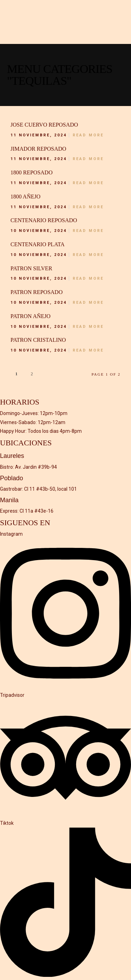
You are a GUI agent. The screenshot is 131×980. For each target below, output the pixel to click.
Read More (88, 135)
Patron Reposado (37, 292)
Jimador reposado (38, 149)
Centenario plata (38, 244)
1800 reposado (31, 172)
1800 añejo (26, 197)
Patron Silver (31, 268)
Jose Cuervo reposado (44, 125)
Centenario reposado (44, 220)
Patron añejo (31, 316)
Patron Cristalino (38, 340)
